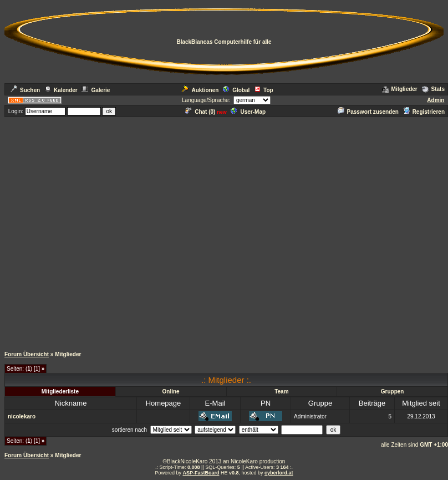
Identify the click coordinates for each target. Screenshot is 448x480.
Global (236, 90)
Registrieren (424, 112)
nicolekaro (22, 416)
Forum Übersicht (27, 354)
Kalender (61, 90)
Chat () (200, 112)
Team (281, 391)
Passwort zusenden (368, 112)
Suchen (25, 90)
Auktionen (200, 90)
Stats (433, 89)
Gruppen (393, 391)
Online (171, 391)
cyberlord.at (279, 473)
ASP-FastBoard (201, 473)
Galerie (96, 90)
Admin (436, 100)
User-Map (248, 112)
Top (264, 90)
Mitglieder (400, 89)
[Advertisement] (222, 232)
